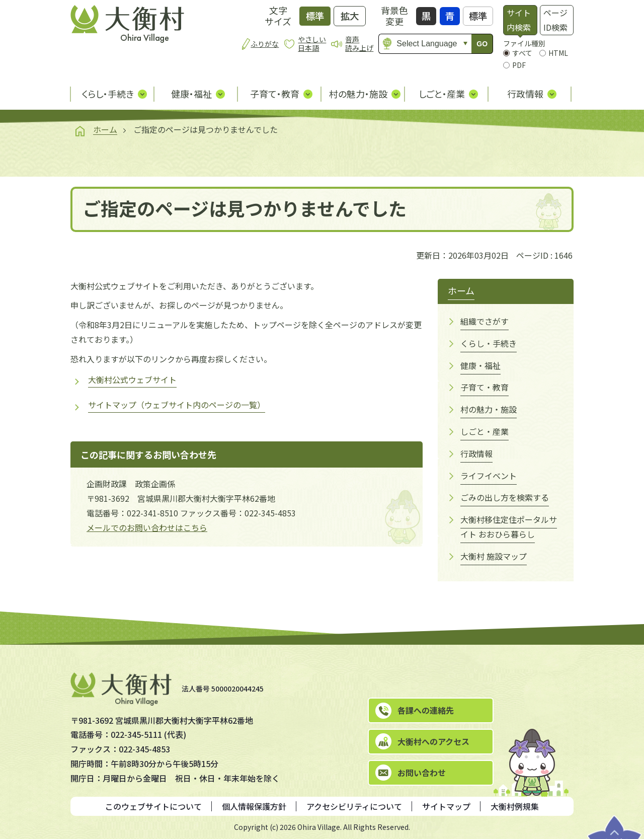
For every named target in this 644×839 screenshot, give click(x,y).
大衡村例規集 (515, 806)
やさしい (312, 44)
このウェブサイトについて (153, 806)
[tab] (520, 20)
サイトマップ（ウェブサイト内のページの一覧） (177, 405)
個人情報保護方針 (254, 806)
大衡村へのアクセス (433, 741)
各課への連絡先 (426, 710)
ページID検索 (555, 20)
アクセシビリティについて (354, 806)
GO (482, 44)
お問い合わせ (422, 773)
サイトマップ (446, 806)
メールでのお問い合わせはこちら (147, 527)
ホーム (105, 129)
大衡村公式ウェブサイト (132, 379)
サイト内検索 (519, 20)
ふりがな (265, 44)
